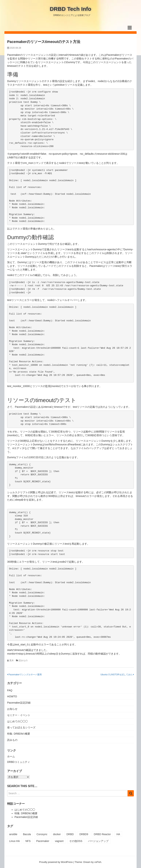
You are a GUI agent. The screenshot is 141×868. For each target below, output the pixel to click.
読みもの (23, 660)
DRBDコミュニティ (19, 762)
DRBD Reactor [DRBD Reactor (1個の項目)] (102, 834)
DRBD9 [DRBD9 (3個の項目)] (84, 834)
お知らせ (12, 709)
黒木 (12, 660)
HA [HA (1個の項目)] (118, 834)
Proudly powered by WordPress (56, 862)
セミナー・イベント (19, 715)
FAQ (10, 690)
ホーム (11, 756)
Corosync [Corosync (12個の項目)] (42, 834)
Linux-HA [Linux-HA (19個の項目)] (15, 841)
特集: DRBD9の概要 (19, 734)
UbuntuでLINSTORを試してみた (117, 675)
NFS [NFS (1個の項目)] (28, 841)
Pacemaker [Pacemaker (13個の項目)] (43, 841)
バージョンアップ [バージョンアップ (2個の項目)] (98, 841)
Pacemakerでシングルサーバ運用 (24, 675)
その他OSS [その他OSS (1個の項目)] (76, 841)
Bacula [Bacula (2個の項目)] (27, 834)
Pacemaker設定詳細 (19, 703)
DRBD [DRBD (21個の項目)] (70, 834)
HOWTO (12, 696)
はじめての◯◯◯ (17, 721)
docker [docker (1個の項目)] (57, 834)
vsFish (98, 862)
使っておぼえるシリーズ (21, 727)
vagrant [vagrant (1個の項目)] (59, 841)
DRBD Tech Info (70, 9)
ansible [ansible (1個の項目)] (13, 834)
